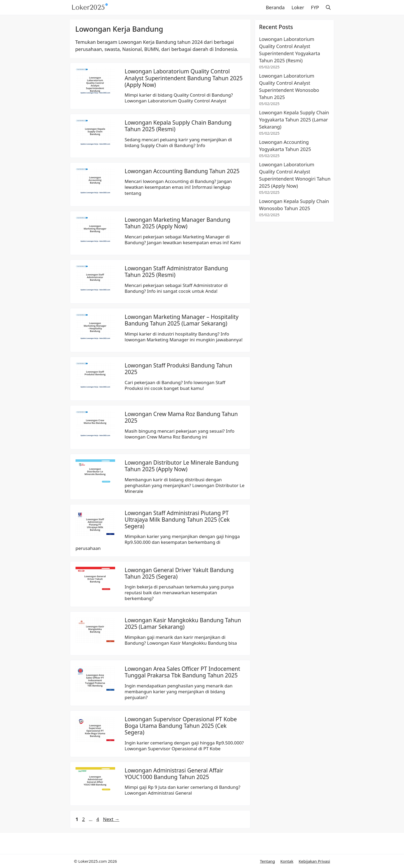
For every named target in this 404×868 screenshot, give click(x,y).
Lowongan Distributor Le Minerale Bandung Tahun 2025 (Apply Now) (182, 466)
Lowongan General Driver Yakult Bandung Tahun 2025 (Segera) (179, 573)
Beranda (275, 7)
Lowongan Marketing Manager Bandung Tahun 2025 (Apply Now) (177, 223)
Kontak (287, 861)
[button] (328, 7)
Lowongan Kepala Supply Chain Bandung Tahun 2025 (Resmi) (178, 126)
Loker (298, 7)
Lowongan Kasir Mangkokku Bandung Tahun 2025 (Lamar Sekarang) (183, 623)
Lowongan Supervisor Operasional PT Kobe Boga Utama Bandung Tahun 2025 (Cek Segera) (181, 726)
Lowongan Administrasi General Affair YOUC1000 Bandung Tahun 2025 (174, 774)
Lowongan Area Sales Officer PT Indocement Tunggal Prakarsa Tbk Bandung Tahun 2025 (182, 672)
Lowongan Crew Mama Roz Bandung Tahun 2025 (181, 417)
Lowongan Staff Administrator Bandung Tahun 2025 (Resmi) (176, 272)
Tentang (267, 861)
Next (111, 819)
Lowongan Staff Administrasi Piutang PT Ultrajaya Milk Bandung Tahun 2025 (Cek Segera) (177, 520)
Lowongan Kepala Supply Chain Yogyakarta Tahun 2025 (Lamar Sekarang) (294, 120)
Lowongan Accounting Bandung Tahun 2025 (182, 171)
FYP (315, 7)
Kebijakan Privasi (314, 861)
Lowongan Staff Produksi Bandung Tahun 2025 (178, 369)
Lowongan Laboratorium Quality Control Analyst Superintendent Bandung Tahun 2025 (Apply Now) (184, 78)
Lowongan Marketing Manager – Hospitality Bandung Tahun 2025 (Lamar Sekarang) (182, 320)
